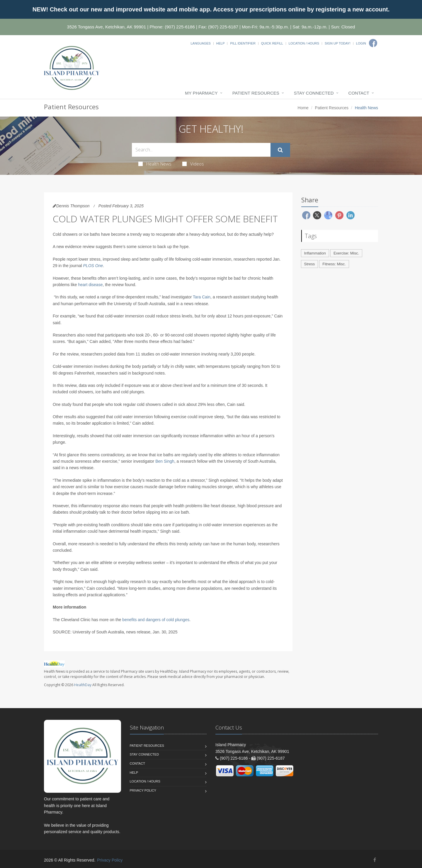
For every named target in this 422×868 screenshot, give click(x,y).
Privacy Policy (143, 790)
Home (303, 108)
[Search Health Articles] (201, 150)
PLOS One (93, 266)
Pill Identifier (243, 43)
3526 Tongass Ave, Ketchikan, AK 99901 (107, 27)
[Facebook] (373, 43)
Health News (155, 164)
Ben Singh (165, 461)
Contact (359, 93)
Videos (193, 164)
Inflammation (315, 253)
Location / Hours (304, 43)
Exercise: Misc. (346, 253)
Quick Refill (272, 43)
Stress (310, 264)
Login (361, 43)
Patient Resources (256, 93)
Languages (200, 43)
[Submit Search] (280, 150)
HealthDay (83, 685)
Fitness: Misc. (334, 264)
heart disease (90, 285)
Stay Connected (314, 93)
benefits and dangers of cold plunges (156, 620)
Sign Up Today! (338, 43)
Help (221, 43)
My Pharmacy (201, 93)
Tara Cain (202, 297)
